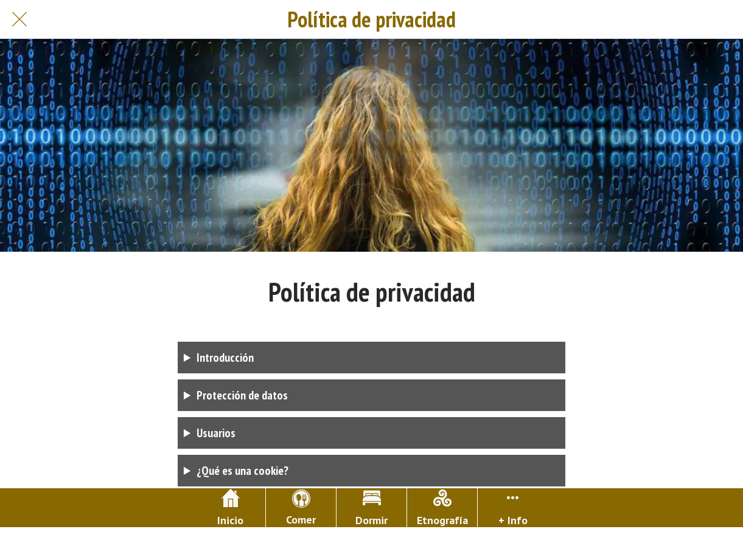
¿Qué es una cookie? (242, 471)
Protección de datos (242, 395)
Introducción (225, 358)
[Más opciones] (513, 508)
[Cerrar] (19, 19)
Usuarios (216, 433)
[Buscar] (724, 19)
